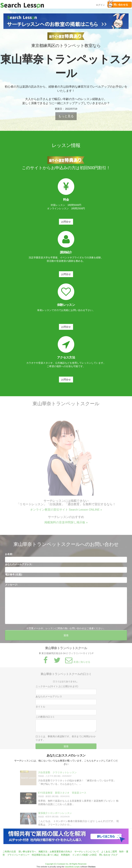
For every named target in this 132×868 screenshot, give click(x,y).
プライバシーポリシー (18, 855)
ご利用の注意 (9, 852)
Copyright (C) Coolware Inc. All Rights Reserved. (66, 864)
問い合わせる (118, 5)
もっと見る (66, 116)
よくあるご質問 (109, 852)
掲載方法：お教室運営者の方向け (55, 852)
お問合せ (66, 222)
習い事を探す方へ (27, 852)
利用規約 (65, 855)
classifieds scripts (72, 867)
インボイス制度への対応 (84, 855)
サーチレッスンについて (87, 852)
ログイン (100, 5)
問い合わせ (105, 855)
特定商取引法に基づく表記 (45, 855)
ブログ (114, 855)
